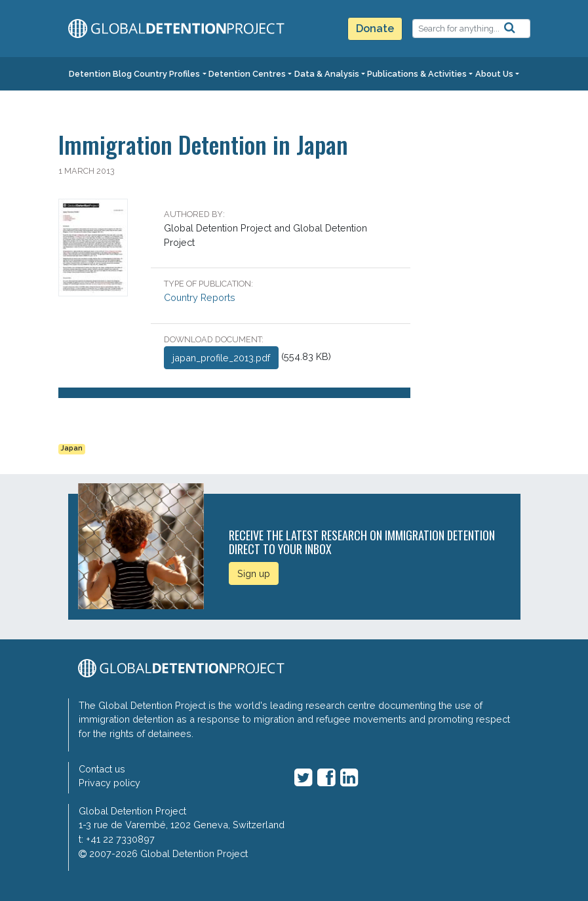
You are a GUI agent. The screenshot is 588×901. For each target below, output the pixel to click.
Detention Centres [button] (247, 74)
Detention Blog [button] (100, 74)
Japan (72, 448)
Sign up (254, 573)
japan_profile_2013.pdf (221, 358)
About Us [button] (494, 74)
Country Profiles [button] (167, 74)
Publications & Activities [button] (417, 74)
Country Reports (200, 297)
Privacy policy (109, 783)
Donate (375, 29)
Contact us (102, 769)
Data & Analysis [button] (327, 74)
